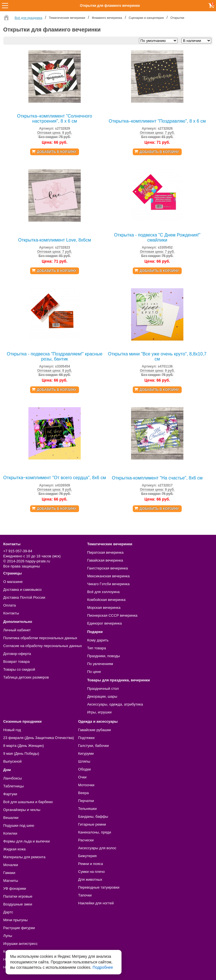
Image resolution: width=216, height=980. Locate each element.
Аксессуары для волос (97, 848)
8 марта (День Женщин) (24, 746)
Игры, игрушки (99, 712)
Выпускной (13, 761)
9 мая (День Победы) (21, 753)
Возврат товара (17, 662)
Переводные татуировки (99, 887)
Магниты (11, 881)
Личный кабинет (17, 630)
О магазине (13, 582)
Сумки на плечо (92, 872)
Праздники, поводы (103, 656)
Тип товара (97, 648)
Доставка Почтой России (24, 597)
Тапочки (85, 895)
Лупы (8, 936)
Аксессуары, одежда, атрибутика (115, 704)
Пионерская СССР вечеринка (112, 615)
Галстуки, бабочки (94, 746)
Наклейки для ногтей (96, 903)
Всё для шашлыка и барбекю (28, 802)
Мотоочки (86, 785)
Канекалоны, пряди (95, 832)
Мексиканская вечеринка (108, 576)
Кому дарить (98, 640)
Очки (82, 777)
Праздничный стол (103, 689)
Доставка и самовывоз (22, 590)
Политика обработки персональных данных (40, 638)
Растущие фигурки (19, 928)
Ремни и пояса (91, 864)
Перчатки (86, 801)
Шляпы (84, 761)
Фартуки (10, 794)
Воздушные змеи (18, 904)
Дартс (8, 912)
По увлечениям (100, 664)
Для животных (90, 879)
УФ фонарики (15, 888)
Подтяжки (86, 738)
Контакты (11, 613)
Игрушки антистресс (21, 944)
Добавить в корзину (57, 152)
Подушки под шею (19, 825)
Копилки (10, 833)
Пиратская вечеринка (105, 552)
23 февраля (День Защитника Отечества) (39, 738)
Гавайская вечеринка (105, 560)
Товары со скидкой (19, 669)
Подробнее (103, 967)
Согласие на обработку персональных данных (43, 646)
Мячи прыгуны (16, 920)
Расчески (86, 840)
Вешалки (11, 818)
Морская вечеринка (104, 608)
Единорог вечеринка (104, 623)
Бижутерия (87, 856)
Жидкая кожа (15, 849)
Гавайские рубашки (95, 730)
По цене (94, 672)
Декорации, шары (102, 696)
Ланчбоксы (13, 778)
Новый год (12, 730)
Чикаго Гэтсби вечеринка (108, 584)
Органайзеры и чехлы (22, 810)
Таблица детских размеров (26, 677)
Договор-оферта (17, 654)
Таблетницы (14, 786)
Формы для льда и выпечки (27, 841)
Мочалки (11, 865)
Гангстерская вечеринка (108, 568)
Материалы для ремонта (24, 857)
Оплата (10, 605)
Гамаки (9, 873)
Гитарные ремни (92, 824)
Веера (84, 793)
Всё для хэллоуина (103, 592)
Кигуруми (86, 753)
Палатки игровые (18, 896)
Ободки (85, 769)
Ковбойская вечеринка (106, 600)
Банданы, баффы (93, 816)
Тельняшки (87, 809)
